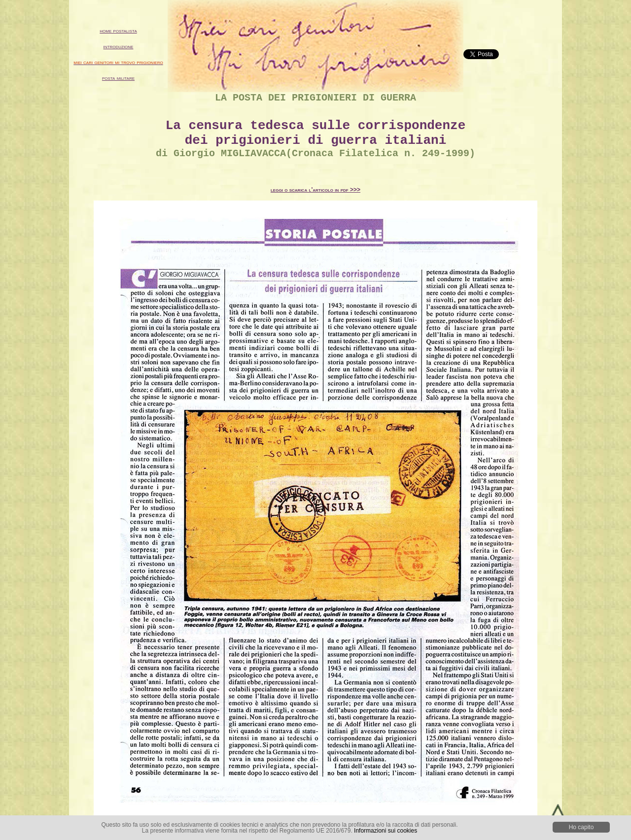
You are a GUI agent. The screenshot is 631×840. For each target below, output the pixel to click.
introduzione (119, 46)
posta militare (118, 78)
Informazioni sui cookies (386, 831)
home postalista (118, 31)
